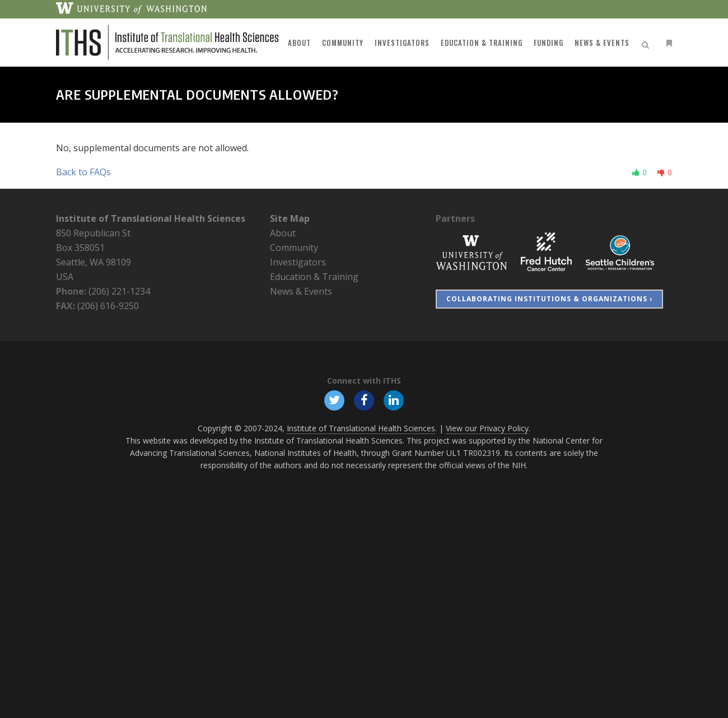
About (283, 233)
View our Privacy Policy (487, 428)
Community (294, 248)
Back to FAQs (83, 172)
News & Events (301, 291)
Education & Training (314, 277)
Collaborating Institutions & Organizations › (549, 299)
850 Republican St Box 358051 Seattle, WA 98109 (94, 248)
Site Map (290, 218)
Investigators (298, 262)
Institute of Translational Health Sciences (151, 218)
